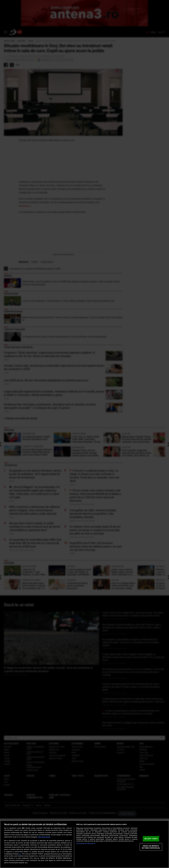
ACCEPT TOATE (151, 839)
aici (20, 854)
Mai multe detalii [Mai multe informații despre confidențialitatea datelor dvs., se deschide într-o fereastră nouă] (44, 837)
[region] (84, 844)
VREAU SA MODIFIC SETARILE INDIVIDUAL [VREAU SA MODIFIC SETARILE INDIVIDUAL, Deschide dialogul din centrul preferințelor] (151, 847)
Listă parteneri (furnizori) (86, 843)
